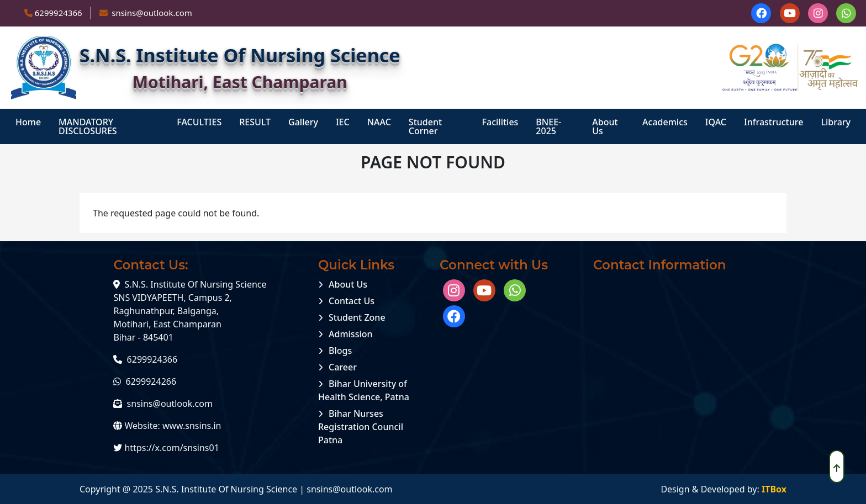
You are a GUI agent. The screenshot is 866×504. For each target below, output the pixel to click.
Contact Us (352, 301)
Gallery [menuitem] (303, 122)
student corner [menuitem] (425, 126)
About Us (348, 284)
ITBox (774, 489)
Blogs (340, 351)
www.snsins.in (192, 426)
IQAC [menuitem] (716, 122)
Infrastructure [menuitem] (773, 122)
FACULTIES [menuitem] (199, 122)
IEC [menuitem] (343, 122)
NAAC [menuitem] (379, 122)
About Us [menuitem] (605, 126)
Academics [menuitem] (665, 122)
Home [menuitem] (28, 122)
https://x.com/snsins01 (171, 448)
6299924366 (59, 13)
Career (343, 367)
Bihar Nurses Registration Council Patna (361, 427)
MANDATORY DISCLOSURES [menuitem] (88, 126)
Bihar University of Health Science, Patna (364, 390)
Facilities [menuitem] (500, 122)
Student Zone (357, 317)
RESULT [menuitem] (255, 122)
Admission (351, 334)
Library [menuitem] (836, 122)
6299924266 (151, 381)
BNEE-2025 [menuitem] (548, 126)
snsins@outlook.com (170, 404)
